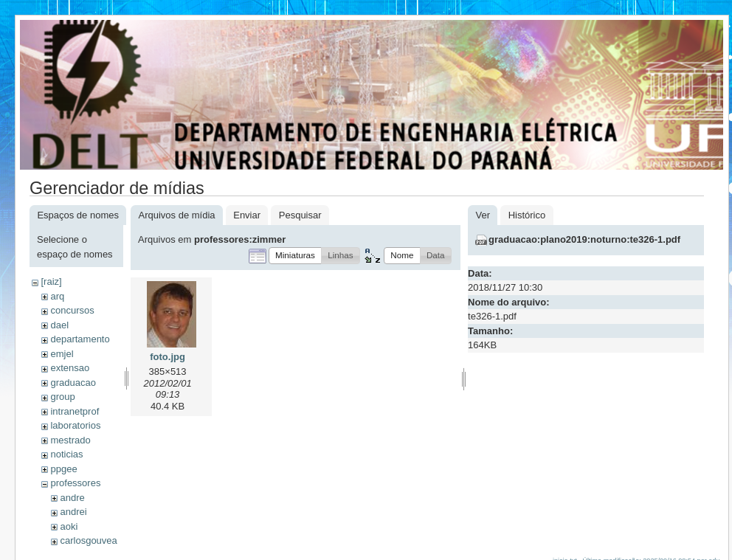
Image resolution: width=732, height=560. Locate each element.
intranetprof (75, 411)
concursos (72, 310)
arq (57, 296)
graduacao (73, 383)
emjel (62, 354)
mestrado (70, 440)
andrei (73, 512)
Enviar (247, 215)
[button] (295, 256)
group (62, 397)
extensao (70, 368)
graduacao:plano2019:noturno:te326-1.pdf (584, 239)
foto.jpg (168, 357)
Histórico (527, 215)
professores (75, 483)
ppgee (63, 469)
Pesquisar (300, 215)
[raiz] (51, 281)
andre (72, 498)
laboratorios (75, 425)
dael (59, 325)
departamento (80, 339)
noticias (66, 454)
